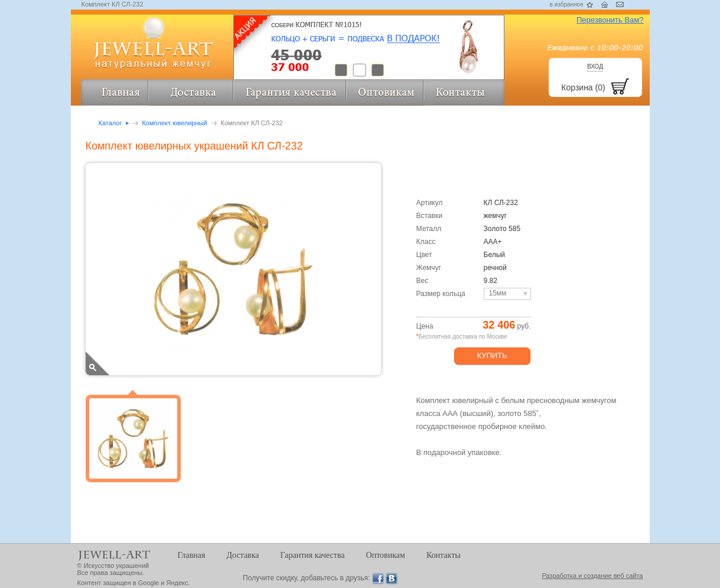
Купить (492, 355)
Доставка (243, 555)
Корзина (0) (583, 87)
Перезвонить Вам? (610, 20)
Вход (595, 66)
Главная (192, 555)
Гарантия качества (313, 555)
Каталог (110, 123)
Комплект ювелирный (174, 123)
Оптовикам (386, 555)
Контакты (444, 555)
